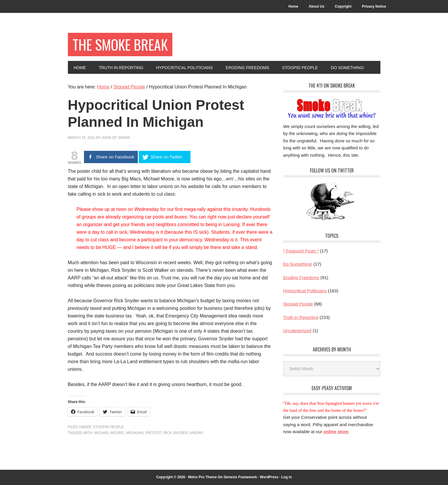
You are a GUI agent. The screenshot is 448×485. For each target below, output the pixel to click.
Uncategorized (297, 331)
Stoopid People (108, 427)
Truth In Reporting (301, 317)
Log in (286, 477)
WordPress (269, 477)
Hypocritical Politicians (305, 291)
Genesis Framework (240, 477)
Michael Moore (109, 433)
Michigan (135, 433)
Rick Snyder (176, 433)
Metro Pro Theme (202, 477)
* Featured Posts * (301, 251)
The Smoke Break (120, 44)
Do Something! (298, 264)
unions (196, 433)
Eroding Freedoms (301, 277)
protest (153, 433)
